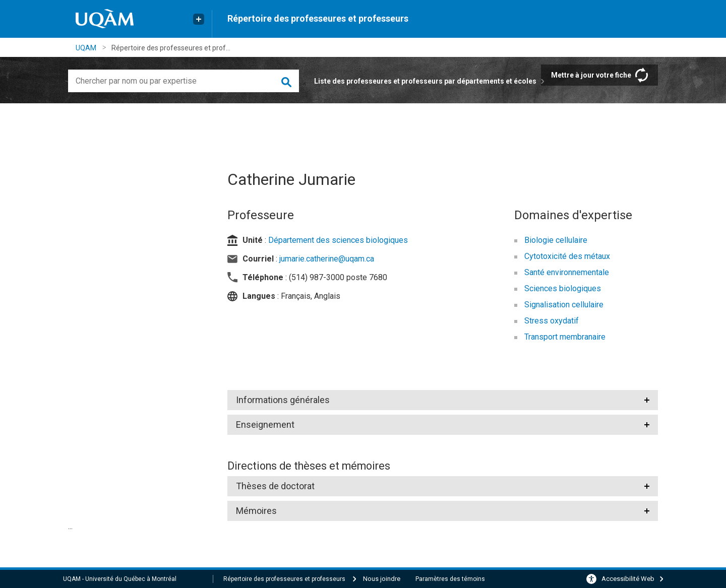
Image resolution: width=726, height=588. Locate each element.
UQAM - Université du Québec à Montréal (120, 579)
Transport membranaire (565, 337)
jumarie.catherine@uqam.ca (327, 259)
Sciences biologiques (563, 288)
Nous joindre (382, 579)
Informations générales (283, 400)
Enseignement (265, 424)
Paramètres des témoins (450, 579)
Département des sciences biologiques (338, 240)
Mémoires (256, 511)
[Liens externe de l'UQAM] (199, 19)
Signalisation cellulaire (564, 305)
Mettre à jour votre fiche (591, 75)
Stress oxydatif (552, 321)
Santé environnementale (567, 272)
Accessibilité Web (628, 579)
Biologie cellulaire (556, 240)
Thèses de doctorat (275, 486)
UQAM (86, 48)
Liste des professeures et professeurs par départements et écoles (425, 81)
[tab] (443, 400)
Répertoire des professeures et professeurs (318, 18)
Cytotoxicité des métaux (567, 256)
